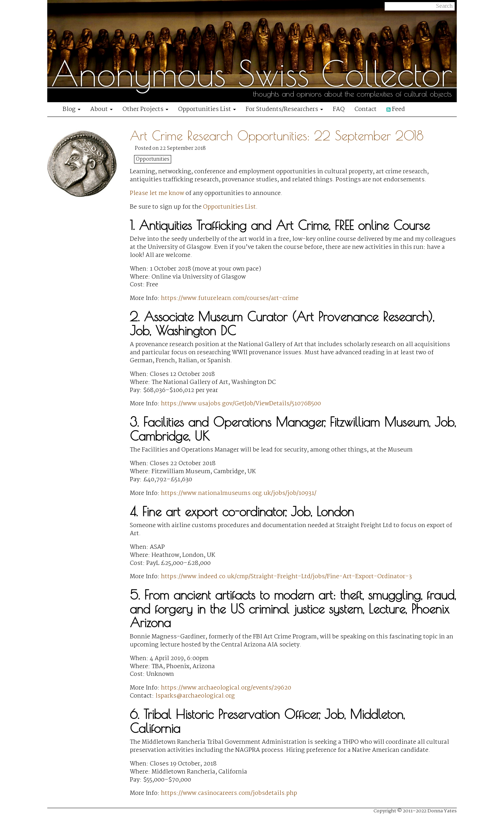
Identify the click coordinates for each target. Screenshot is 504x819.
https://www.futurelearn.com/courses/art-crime (230, 298)
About (101, 109)
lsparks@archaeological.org (195, 696)
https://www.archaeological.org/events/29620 (226, 688)
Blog (72, 109)
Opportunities (153, 159)
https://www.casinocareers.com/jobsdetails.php (229, 793)
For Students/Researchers (284, 109)
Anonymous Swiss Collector (252, 73)
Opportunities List (207, 109)
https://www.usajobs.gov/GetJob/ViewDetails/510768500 (241, 404)
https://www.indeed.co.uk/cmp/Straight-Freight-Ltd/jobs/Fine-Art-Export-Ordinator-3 (286, 577)
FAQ (339, 109)
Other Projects (145, 109)
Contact (366, 109)
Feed (396, 109)
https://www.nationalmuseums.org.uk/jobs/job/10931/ (239, 493)
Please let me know (157, 193)
